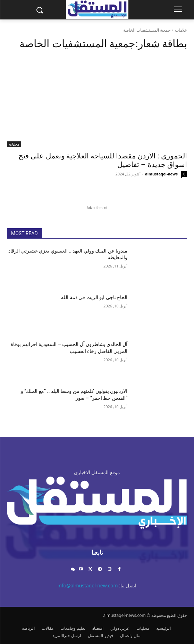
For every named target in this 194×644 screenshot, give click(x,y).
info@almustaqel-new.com (88, 585)
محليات (14, 144)
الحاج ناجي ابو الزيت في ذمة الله (94, 297)
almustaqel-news (161, 174)
